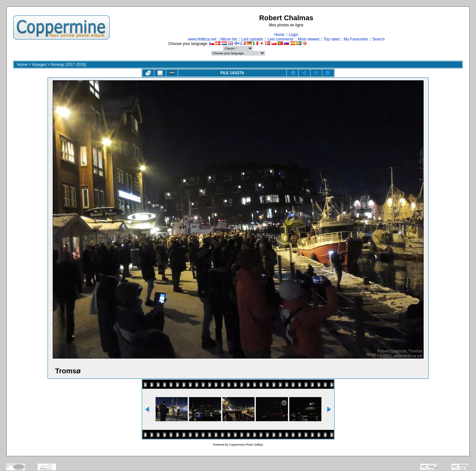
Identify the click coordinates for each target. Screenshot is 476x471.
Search (379, 39)
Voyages (39, 65)
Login (293, 35)
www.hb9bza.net (202, 39)
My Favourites (356, 39)
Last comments (280, 39)
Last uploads (252, 39)
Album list (229, 39)
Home (279, 35)
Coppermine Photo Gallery (246, 445)
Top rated (331, 39)
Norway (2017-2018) (68, 65)
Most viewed (309, 39)
